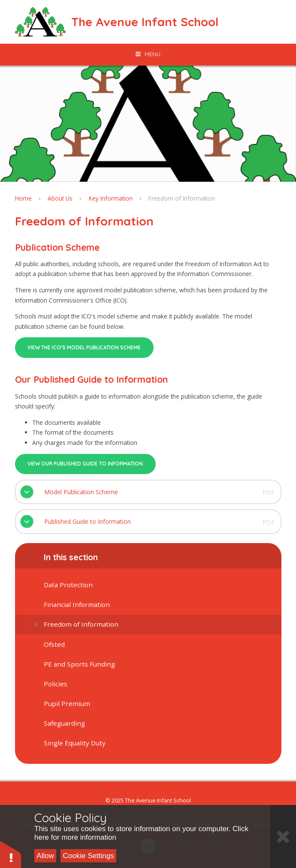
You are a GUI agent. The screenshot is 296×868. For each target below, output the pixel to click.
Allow (45, 856)
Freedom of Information (182, 198)
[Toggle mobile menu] (148, 54)
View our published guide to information (85, 464)
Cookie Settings (89, 856)
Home (23, 198)
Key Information (111, 198)
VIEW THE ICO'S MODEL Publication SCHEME (84, 347)
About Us (60, 198)
